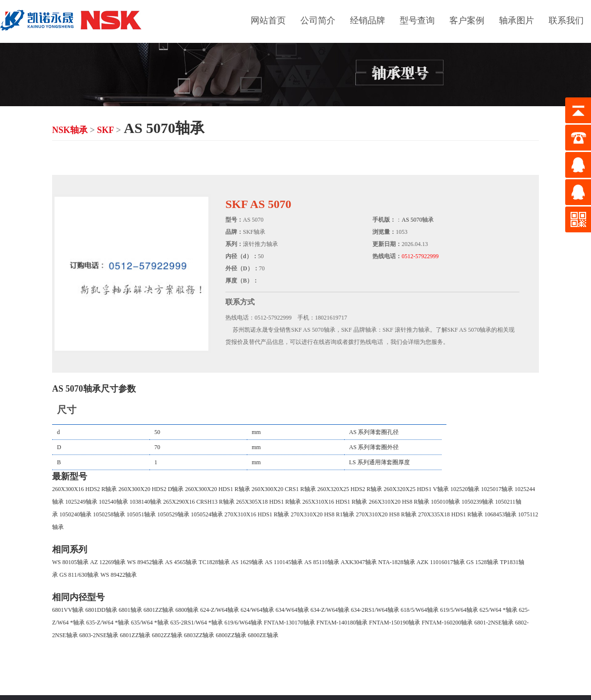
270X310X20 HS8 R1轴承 (323, 514)
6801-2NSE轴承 (494, 623)
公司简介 (318, 20)
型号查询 (417, 20)
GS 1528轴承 (482, 562)
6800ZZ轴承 (231, 635)
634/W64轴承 (292, 610)
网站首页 (268, 20)
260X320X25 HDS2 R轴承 (350, 489)
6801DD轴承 (101, 610)
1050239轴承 (478, 502)
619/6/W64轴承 (243, 623)
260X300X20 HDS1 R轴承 (217, 489)
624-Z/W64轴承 (220, 610)
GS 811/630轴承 (79, 575)
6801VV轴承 (68, 610)
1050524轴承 (207, 514)
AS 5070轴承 (418, 220)
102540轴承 (113, 502)
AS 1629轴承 (247, 562)
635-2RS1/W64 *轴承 (197, 623)
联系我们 (566, 20)
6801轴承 (130, 610)
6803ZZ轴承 (199, 635)
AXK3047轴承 (359, 562)
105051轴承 (141, 514)
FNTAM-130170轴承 (289, 623)
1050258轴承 (109, 514)
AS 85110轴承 (322, 562)
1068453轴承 (500, 514)
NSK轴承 (70, 130)
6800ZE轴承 (263, 635)
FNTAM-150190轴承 (395, 623)
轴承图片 (517, 20)
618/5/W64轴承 (420, 610)
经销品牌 (368, 20)
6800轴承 (187, 610)
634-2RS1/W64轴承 (375, 610)
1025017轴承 (497, 489)
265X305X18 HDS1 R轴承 (268, 502)
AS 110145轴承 (284, 562)
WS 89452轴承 (145, 562)
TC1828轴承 (214, 562)
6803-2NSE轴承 (99, 635)
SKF (105, 130)
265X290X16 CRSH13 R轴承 (199, 502)
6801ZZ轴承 (159, 610)
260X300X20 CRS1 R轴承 (284, 489)
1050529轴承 (173, 514)
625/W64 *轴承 (499, 610)
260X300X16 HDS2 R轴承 (84, 489)
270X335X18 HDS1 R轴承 (451, 514)
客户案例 (467, 20)
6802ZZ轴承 (167, 635)
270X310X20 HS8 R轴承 (386, 514)
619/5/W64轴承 (459, 610)
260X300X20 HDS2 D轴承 (151, 489)
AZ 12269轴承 (108, 562)
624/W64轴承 (257, 610)
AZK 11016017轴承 (441, 562)
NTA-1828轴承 (397, 562)
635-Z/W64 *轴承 (108, 623)
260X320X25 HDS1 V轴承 (416, 489)
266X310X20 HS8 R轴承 (399, 502)
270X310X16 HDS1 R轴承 (257, 514)
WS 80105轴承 (70, 562)
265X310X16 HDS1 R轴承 (335, 502)
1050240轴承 (75, 514)
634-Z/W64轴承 (330, 610)
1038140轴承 (146, 502)
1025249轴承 (81, 502)
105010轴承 (445, 502)
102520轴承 (465, 489)
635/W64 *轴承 (150, 623)
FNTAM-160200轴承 (447, 623)
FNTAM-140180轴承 (342, 623)
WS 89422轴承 (119, 575)
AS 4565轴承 (181, 562)
